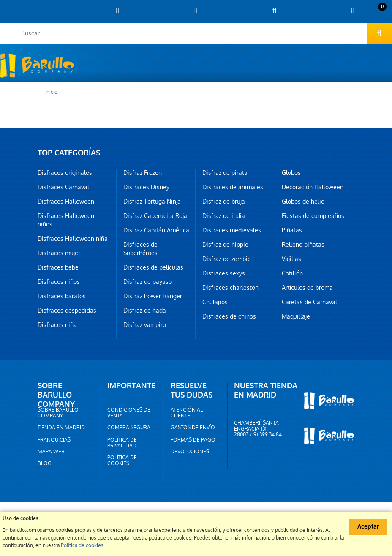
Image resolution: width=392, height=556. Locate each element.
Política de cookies (122, 461)
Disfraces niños (59, 282)
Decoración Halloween (313, 187)
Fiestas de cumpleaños (313, 216)
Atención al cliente (187, 413)
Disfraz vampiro (145, 325)
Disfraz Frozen (143, 173)
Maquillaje (296, 316)
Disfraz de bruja (224, 202)
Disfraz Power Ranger (153, 296)
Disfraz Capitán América (156, 230)
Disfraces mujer (59, 253)
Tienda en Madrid (61, 428)
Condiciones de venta (129, 413)
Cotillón (292, 273)
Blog (45, 463)
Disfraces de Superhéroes (140, 249)
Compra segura (129, 428)
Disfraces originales (65, 173)
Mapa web (51, 452)
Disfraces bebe (58, 267)
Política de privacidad (122, 443)
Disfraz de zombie (227, 259)
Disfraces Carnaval (63, 187)
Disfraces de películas (153, 267)
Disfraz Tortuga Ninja (152, 202)
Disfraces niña (57, 325)
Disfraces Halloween (66, 202)
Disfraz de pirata (225, 173)
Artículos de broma (307, 288)
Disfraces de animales (233, 187)
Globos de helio (303, 202)
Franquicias (54, 440)
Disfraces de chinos (229, 316)
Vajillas (291, 259)
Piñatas (292, 230)
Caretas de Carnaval (309, 302)
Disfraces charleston (230, 288)
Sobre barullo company (58, 413)
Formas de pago (193, 440)
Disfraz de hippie (225, 245)
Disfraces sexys (224, 273)
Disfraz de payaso (148, 282)
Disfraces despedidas (67, 311)
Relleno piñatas (303, 245)
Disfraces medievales (232, 230)
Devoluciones (190, 452)
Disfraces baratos (62, 296)
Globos (291, 173)
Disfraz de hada (145, 311)
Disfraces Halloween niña (73, 239)
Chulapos (215, 302)
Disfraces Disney (146, 187)
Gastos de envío (193, 428)
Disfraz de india (224, 216)
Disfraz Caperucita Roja (155, 216)
